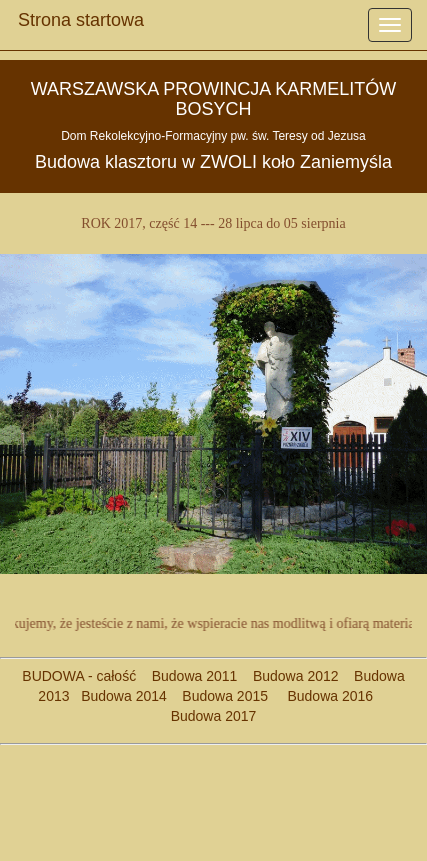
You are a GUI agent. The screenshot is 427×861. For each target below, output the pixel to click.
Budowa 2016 (322, 696)
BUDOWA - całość (79, 676)
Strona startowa (81, 15)
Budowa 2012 (296, 676)
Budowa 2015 (217, 696)
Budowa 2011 (195, 676)
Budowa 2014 (124, 696)
